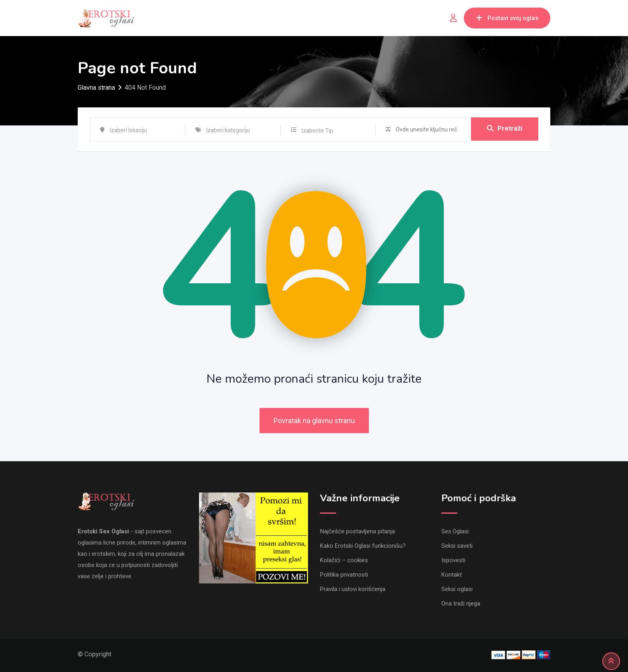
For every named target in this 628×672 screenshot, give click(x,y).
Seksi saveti (457, 546)
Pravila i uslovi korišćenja (353, 589)
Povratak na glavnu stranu (314, 421)
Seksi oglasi (457, 589)
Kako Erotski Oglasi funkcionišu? (363, 546)
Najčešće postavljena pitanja (357, 531)
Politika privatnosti (344, 575)
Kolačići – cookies (344, 560)
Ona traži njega (461, 603)
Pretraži (505, 129)
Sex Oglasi (455, 531)
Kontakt (452, 575)
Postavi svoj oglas (507, 18)
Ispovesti (453, 560)
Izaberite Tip (317, 131)
